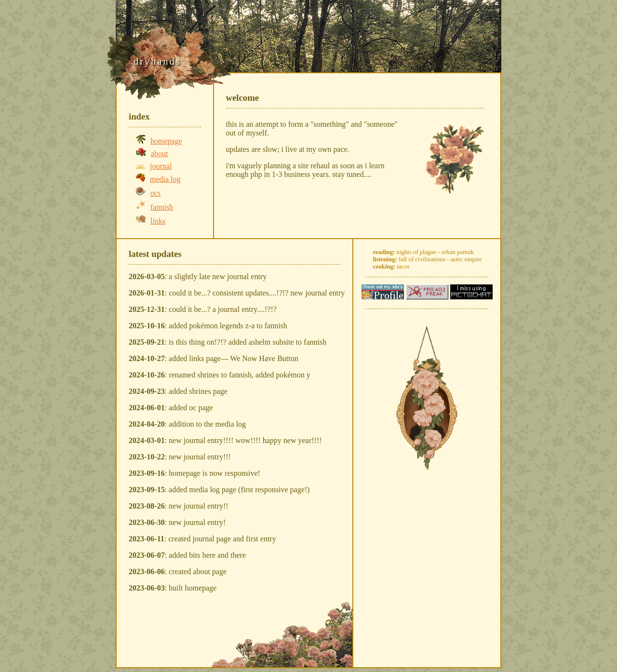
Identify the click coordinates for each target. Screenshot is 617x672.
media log (165, 179)
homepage (166, 141)
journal (161, 166)
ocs (155, 193)
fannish (162, 207)
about (160, 154)
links (158, 221)
